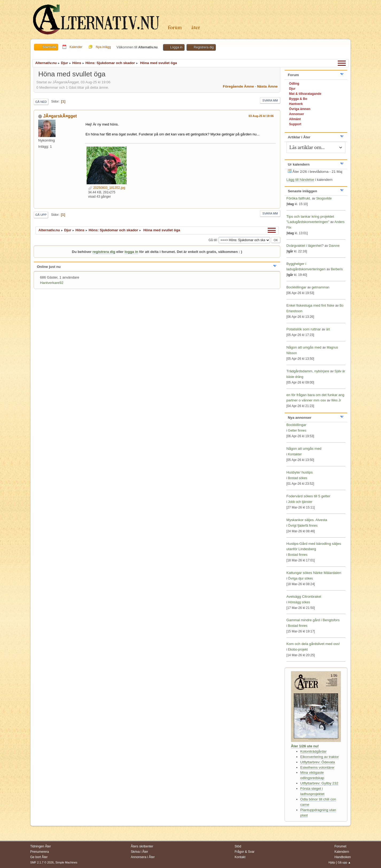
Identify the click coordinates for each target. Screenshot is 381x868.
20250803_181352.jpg (107, 188)
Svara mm (270, 100)
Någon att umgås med (304, 347)
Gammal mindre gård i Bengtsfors (313, 620)
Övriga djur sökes (300, 578)
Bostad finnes (298, 555)
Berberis (337, 269)
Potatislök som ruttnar (304, 329)
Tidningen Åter (41, 846)
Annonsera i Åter (143, 857)
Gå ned (41, 102)
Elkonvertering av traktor (320, 757)
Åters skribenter (142, 846)
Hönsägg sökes (299, 602)
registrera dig (104, 252)
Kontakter (295, 454)
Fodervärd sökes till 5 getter (308, 496)
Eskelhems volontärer (317, 767)
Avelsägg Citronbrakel (304, 597)
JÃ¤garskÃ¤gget (60, 116)
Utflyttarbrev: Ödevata (318, 762)
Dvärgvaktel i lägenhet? (305, 246)
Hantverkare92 (52, 283)
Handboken (343, 857)
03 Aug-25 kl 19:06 (261, 116)
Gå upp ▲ (344, 862)
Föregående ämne (238, 86)
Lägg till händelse (300, 180)
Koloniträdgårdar (314, 751)
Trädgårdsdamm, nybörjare (308, 371)
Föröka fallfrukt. (299, 198)
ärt (328, 329)
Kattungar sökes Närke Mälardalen (314, 573)
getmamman (320, 287)
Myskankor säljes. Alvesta (307, 520)
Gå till (213, 240)
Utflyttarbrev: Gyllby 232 (319, 783)
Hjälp (332, 862)
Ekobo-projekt (298, 650)
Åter (196, 28)
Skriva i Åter (140, 852)
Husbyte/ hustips (300, 472)
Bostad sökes (298, 478)
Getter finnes (297, 431)
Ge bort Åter (39, 857)
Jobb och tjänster (300, 502)
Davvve (334, 246)
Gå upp (41, 215)
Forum (175, 28)
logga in (131, 252)
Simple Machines (66, 862)
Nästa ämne (267, 86)
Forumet (341, 846)
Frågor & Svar (245, 852)
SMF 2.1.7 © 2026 (42, 862)
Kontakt (240, 857)
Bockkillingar (296, 287)
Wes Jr (336, 400)
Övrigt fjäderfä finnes (303, 526)
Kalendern (342, 852)
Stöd (238, 846)
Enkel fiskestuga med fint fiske (310, 305)
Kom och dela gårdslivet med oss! (313, 644)
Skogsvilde (324, 198)
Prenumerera (40, 852)
